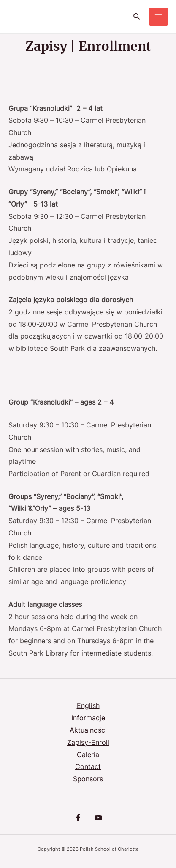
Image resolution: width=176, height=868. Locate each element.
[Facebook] (78, 818)
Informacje (88, 718)
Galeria (88, 755)
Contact (88, 767)
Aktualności (88, 730)
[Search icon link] (137, 17)
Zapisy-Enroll (88, 743)
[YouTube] (98, 818)
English (88, 706)
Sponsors (88, 779)
